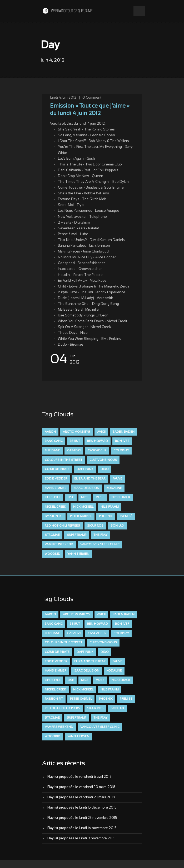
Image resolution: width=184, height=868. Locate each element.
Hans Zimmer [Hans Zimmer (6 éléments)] (56, 488)
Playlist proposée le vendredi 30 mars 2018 (81, 787)
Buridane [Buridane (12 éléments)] (52, 451)
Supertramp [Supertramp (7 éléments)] (77, 535)
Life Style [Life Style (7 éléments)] (53, 497)
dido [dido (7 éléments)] (105, 469)
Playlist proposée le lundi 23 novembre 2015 (82, 818)
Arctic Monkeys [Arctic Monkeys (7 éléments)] (76, 432)
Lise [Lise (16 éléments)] (71, 497)
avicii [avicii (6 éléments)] (101, 432)
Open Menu (139, 11)
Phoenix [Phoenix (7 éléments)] (106, 516)
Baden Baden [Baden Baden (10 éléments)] (124, 432)
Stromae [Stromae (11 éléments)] (52, 535)
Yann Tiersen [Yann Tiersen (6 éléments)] (78, 554)
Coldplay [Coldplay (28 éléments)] (121, 451)
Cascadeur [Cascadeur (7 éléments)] (97, 451)
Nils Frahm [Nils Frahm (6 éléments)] (110, 507)
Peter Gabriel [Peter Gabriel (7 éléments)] (81, 516)
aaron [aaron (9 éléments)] (50, 432)
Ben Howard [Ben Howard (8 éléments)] (98, 441)
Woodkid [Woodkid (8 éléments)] (53, 554)
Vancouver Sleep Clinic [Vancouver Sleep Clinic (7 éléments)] (100, 544)
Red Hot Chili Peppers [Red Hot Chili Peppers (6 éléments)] (62, 526)
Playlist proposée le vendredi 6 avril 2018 (79, 777)
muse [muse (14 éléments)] (100, 497)
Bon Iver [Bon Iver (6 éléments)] (122, 441)
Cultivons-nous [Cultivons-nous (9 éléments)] (103, 460)
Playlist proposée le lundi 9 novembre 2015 (81, 839)
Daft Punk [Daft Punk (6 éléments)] (85, 469)
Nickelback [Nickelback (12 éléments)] (121, 497)
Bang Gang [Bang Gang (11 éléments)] (54, 441)
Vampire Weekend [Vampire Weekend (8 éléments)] (59, 544)
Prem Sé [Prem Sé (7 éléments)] (126, 516)
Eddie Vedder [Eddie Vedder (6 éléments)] (56, 479)
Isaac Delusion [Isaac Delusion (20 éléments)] (86, 488)
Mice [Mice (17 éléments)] (85, 497)
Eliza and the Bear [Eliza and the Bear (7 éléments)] (90, 479)
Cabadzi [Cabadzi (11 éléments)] (74, 451)
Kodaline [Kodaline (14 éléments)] (114, 488)
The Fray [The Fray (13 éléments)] (100, 535)
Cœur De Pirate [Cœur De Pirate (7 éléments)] (57, 469)
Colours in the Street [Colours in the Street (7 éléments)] (64, 460)
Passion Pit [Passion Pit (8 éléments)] (54, 516)
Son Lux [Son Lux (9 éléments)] (117, 526)
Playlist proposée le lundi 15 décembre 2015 (82, 808)
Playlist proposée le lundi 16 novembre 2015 (82, 828)
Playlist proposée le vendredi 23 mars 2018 (81, 798)
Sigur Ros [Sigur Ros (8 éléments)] (95, 526)
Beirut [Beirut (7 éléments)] (75, 441)
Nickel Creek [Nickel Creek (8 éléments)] (55, 507)
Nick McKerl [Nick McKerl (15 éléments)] (83, 507)
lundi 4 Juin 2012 (63, 98)
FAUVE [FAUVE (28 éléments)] (117, 479)
